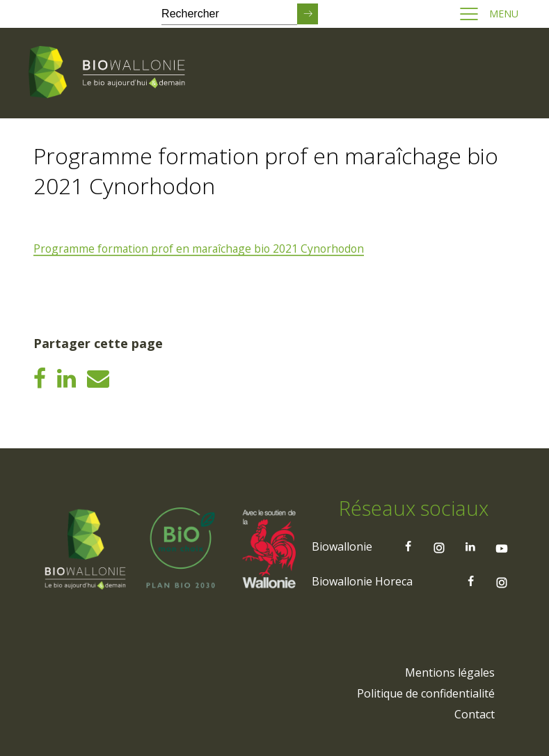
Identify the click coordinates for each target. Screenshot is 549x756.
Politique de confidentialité (426, 693)
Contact (475, 714)
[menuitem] (450, 672)
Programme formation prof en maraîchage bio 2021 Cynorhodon (203, 249)
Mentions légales (450, 672)
